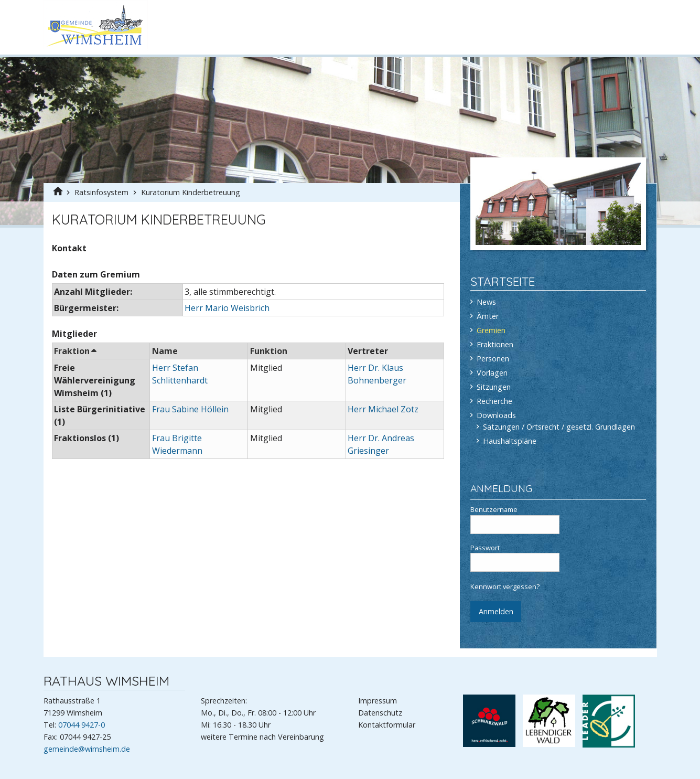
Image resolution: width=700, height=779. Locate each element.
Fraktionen (495, 344)
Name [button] (165, 351)
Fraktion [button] (75, 351)
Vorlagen (492, 373)
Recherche (494, 401)
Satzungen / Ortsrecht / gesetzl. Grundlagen (559, 427)
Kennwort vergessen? (505, 586)
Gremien (491, 330)
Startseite (503, 281)
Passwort (515, 558)
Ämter (488, 316)
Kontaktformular (387, 725)
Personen (493, 359)
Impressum (378, 701)
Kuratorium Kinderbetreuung (191, 192)
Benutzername (515, 519)
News (486, 302)
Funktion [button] (269, 351)
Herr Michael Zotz (383, 409)
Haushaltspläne (510, 441)
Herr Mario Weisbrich (227, 308)
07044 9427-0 (82, 725)
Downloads (496, 415)
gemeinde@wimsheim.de (87, 749)
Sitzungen (494, 387)
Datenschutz (380, 713)
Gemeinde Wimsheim (96, 25)
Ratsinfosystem (103, 192)
